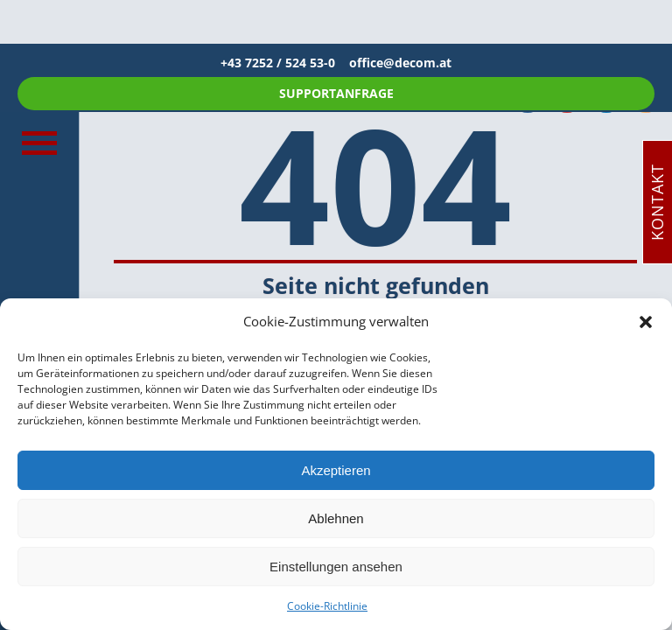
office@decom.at (400, 63)
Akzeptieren (336, 470)
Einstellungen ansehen (336, 567)
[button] (646, 322)
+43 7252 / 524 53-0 (285, 63)
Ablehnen (336, 518)
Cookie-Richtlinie (327, 606)
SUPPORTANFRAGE (336, 93)
